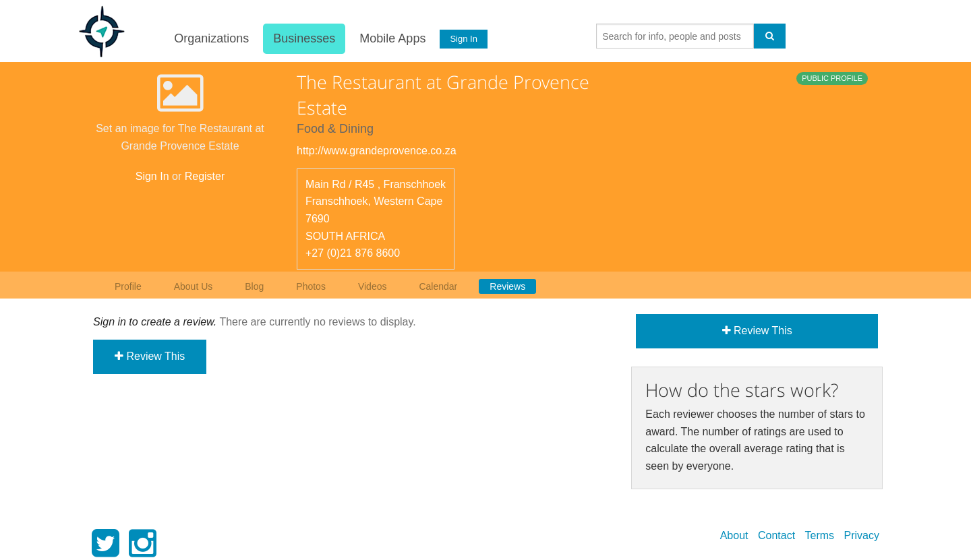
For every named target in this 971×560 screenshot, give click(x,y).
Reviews (507, 286)
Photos (311, 286)
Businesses (303, 38)
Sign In (463, 39)
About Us (194, 286)
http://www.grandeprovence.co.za (377, 151)
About (734, 535)
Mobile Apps (392, 38)
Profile (128, 286)
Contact (776, 535)
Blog (254, 286)
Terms (820, 535)
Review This (150, 356)
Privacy (862, 535)
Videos (373, 286)
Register (205, 176)
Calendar (438, 286)
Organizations (211, 38)
